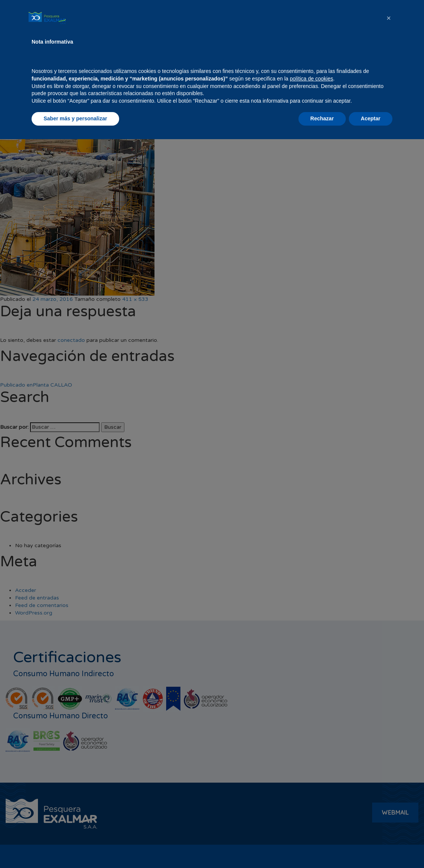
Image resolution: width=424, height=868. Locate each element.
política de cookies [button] (311, 807)
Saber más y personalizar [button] (75, 847)
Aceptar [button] (371, 847)
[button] (389, 747)
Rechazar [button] (322, 847)
